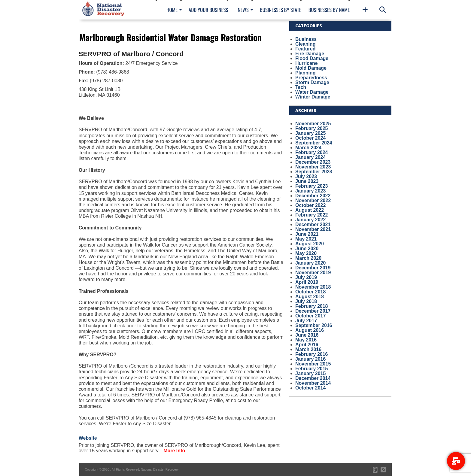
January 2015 (310, 373)
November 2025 (313, 124)
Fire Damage (310, 54)
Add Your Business (208, 10)
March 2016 (308, 349)
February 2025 (312, 128)
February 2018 (312, 306)
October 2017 (310, 316)
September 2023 (314, 172)
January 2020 (310, 263)
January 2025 (310, 133)
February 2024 (312, 152)
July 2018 (306, 301)
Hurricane (307, 63)
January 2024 (310, 157)
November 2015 (313, 364)
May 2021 (306, 239)
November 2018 (313, 287)
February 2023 (312, 186)
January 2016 (310, 359)
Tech (301, 87)
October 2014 (310, 388)
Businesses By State (281, 10)
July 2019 (306, 277)
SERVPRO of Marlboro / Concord (131, 54)
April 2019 (307, 282)
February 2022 (312, 215)
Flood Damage (312, 58)
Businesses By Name (329, 10)
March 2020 (308, 258)
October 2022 (310, 205)
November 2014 (313, 383)
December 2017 (313, 311)
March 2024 (308, 148)
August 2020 (310, 244)
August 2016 (310, 330)
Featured (305, 49)
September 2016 (314, 325)
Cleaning (305, 44)
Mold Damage (311, 68)
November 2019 (313, 273)
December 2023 (313, 162)
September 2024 (314, 143)
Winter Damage (313, 97)
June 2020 (307, 249)
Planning (305, 73)
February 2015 (312, 369)
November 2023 (313, 167)
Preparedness (311, 78)
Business (306, 39)
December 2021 (313, 224)
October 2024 (310, 138)
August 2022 (310, 210)
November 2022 (313, 200)
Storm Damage (312, 82)
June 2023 (307, 181)
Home (172, 10)
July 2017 (306, 321)
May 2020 (306, 253)
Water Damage (312, 92)
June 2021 (307, 234)
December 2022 (313, 196)
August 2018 (310, 297)
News (243, 10)
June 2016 (307, 335)
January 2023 (310, 191)
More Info (174, 451)
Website (88, 438)
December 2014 (313, 378)
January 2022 (310, 220)
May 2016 (306, 340)
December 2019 (313, 268)
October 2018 (310, 292)
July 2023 (306, 176)
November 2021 (313, 229)
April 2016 (307, 345)
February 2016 (312, 354)
